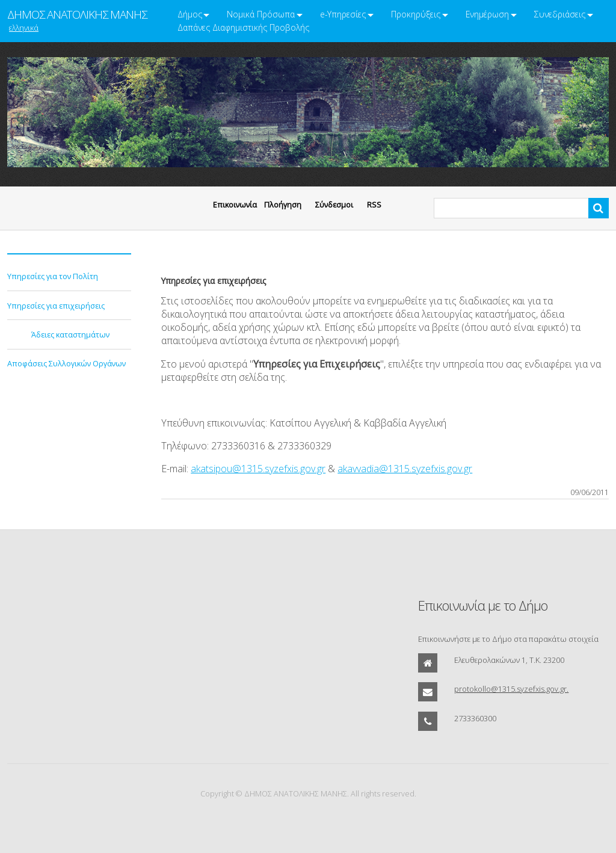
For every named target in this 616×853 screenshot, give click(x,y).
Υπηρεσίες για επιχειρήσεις (56, 306)
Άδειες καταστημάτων (70, 334)
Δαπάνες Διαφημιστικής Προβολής (243, 27)
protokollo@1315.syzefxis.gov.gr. (511, 689)
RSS (374, 205)
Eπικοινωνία (235, 205)
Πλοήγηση (283, 205)
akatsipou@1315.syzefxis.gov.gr (258, 469)
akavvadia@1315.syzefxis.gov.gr (405, 469)
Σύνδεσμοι (334, 205)
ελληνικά (24, 28)
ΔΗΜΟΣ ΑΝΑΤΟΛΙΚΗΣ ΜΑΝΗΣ (77, 14)
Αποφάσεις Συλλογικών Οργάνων (66, 363)
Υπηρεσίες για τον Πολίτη (53, 276)
